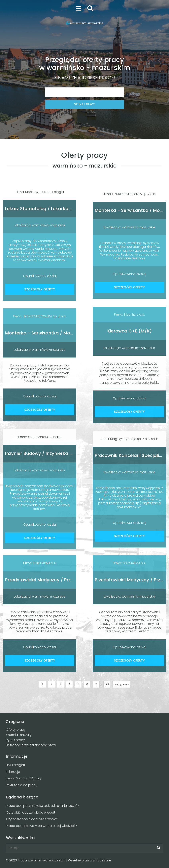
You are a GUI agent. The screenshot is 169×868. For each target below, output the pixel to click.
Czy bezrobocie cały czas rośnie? (32, 819)
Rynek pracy (15, 740)
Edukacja (13, 772)
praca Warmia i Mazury (24, 778)
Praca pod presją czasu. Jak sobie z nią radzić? (43, 806)
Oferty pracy (16, 730)
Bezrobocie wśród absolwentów (31, 745)
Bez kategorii (16, 765)
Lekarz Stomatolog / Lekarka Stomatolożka (53, 209)
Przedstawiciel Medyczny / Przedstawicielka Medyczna (65, 580)
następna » (121, 684)
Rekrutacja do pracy (22, 785)
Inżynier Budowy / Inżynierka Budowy (46, 453)
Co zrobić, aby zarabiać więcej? (31, 812)
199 (107, 684)
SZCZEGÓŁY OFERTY (40, 289)
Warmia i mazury (19, 735)
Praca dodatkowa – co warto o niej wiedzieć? (41, 826)
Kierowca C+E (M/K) (129, 331)
